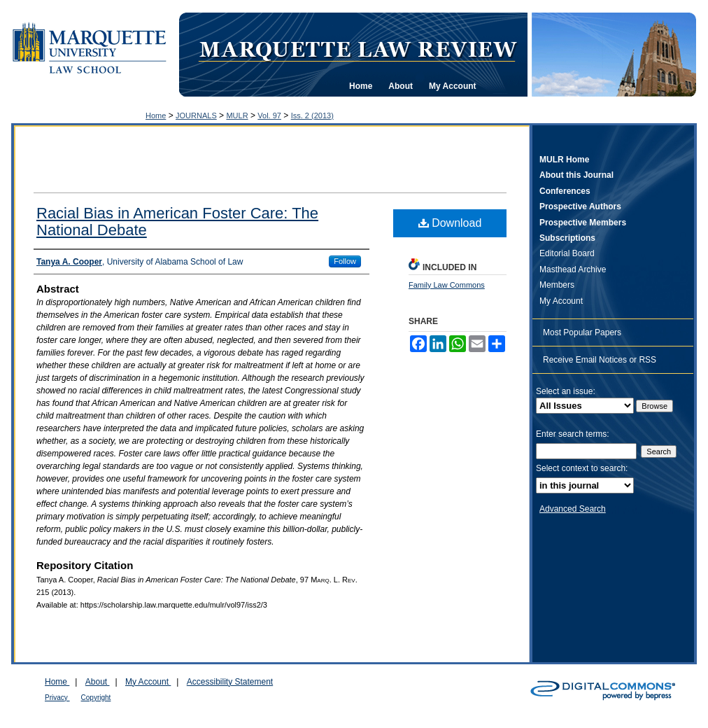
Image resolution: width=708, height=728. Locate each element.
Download (450, 223)
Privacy (57, 698)
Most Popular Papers (582, 332)
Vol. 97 (269, 115)
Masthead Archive (573, 269)
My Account (561, 301)
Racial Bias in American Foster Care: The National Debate (177, 222)
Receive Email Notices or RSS (600, 360)
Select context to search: (582, 468)
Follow (345, 261)
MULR (237, 115)
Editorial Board (567, 253)
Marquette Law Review (357, 48)
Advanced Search (573, 509)
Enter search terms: (573, 434)
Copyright (96, 698)
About (98, 682)
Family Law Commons (447, 285)
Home (156, 115)
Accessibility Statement (230, 682)
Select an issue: (566, 391)
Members (557, 285)
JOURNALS (196, 115)
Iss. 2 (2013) (312, 115)
